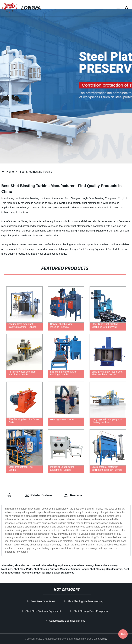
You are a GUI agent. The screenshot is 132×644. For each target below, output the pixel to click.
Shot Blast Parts (23, 569)
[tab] (10, 495)
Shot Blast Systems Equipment (44, 611)
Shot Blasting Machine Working (87, 601)
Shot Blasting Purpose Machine (52, 569)
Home (10, 172)
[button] (118, 8)
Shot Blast (7, 565)
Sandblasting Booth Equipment (68, 621)
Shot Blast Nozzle (25, 565)
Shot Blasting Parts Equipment (92, 611)
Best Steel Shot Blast (44, 601)
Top (123, 635)
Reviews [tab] (73, 495)
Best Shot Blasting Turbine (36, 172)
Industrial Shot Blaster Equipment (54, 573)
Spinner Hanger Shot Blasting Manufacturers (97, 569)
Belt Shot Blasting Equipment (53, 565)
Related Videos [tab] (39, 495)
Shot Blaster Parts (82, 565)
